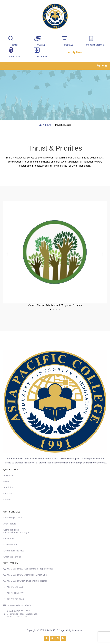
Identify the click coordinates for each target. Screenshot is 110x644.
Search (15, 45)
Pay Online (42, 45)
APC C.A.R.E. (48, 125)
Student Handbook (95, 45)
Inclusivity (42, 57)
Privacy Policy (15, 57)
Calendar (68, 45)
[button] (6, 65)
